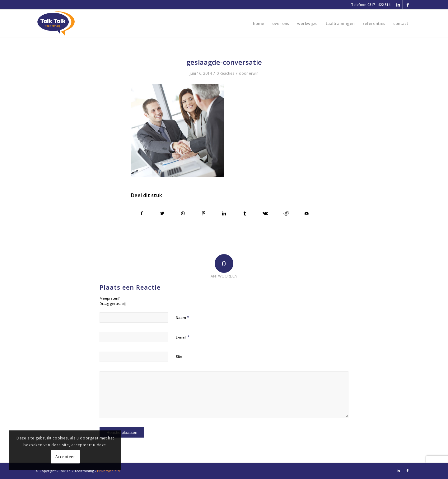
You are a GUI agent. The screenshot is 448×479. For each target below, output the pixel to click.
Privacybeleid (108, 471)
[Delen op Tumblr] (245, 213)
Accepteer (65, 457)
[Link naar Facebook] (408, 5)
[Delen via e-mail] (307, 213)
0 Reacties (225, 73)
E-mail (183, 337)
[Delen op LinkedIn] (224, 213)
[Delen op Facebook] (142, 213)
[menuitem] (259, 23)
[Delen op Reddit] (286, 213)
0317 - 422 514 (379, 5)
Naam (182, 317)
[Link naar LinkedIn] (398, 5)
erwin (254, 73)
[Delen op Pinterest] (204, 213)
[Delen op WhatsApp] (183, 213)
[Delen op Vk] (265, 213)
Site (179, 356)
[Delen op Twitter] (162, 213)
